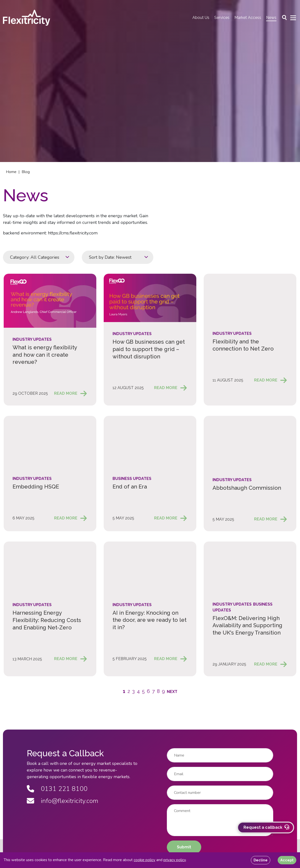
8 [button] (158, 691)
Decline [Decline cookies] (261, 860)
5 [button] (143, 691)
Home (11, 172)
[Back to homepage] (27, 18)
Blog (26, 172)
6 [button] (148, 691)
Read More (66, 393)
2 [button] (129, 691)
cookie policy (144, 860)
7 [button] (153, 691)
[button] (172, 691)
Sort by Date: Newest (110, 257)
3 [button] (133, 691)
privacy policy (175, 860)
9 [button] (163, 691)
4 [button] (138, 691)
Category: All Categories (35, 257)
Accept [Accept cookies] (287, 860)
